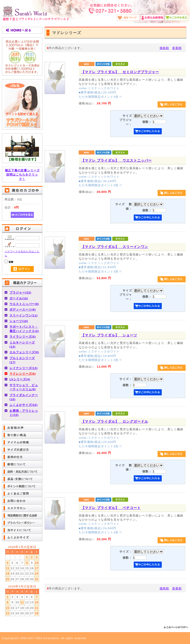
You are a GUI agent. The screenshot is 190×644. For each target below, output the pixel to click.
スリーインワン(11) (24, 315)
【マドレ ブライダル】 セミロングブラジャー (120, 72)
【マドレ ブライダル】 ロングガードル (115, 421)
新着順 (177, 48)
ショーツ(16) (19, 321)
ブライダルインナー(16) (24, 397)
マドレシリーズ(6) (23, 374)
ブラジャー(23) (20, 292)
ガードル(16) (19, 298)
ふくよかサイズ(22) (24, 405)
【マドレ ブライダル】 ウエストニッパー (116, 160)
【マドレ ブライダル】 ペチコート (111, 508)
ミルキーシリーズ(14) (22, 344)
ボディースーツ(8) (23, 309)
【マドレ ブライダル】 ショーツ (109, 335)
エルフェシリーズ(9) (24, 352)
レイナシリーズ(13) (24, 368)
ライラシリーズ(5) (23, 337)
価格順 (164, 48)
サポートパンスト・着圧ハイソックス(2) (24, 329)
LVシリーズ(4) (20, 379)
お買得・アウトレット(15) (24, 413)
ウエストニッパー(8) (24, 304)
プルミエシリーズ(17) (22, 360)
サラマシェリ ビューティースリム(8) (24, 387)
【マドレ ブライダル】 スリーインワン (115, 247)
